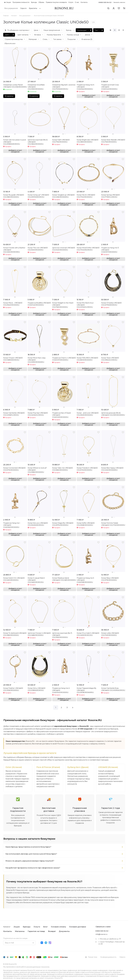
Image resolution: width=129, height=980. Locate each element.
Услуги (37, 927)
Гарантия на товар (36, 931)
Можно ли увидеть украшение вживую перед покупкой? (30, 861)
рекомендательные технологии (38, 967)
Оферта (122, 957)
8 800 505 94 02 (105, 2)
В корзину (9, 96)
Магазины (20, 931)
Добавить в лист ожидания (89, 96)
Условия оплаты (58, 927)
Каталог (7, 927)
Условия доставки (78, 927)
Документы (64, 931)
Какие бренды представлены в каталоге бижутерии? (28, 847)
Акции (17, 927)
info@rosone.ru (101, 934)
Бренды (27, 927)
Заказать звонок (119, 2)
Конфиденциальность (108, 957)
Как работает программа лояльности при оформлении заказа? (33, 868)
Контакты (7, 931)
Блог (45, 927)
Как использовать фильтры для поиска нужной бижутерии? (31, 854)
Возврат (52, 931)
